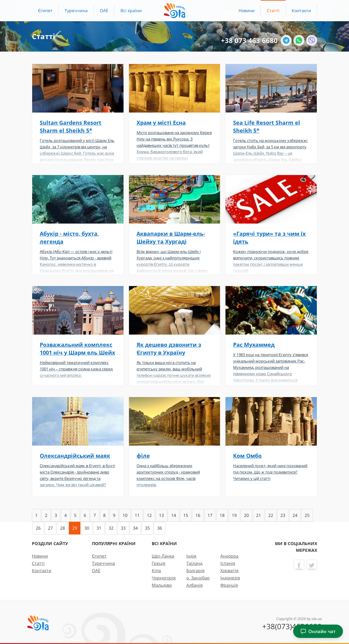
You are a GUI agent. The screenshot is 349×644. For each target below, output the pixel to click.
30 (87, 528)
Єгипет (45, 10)
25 (307, 515)
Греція (159, 563)
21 (259, 515)
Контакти (301, 10)
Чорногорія (164, 578)
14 (174, 515)
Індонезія (230, 578)
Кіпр (156, 570)
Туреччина (76, 10)
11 (137, 515)
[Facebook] (299, 565)
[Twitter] (312, 565)
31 (99, 528)
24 (295, 515)
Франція (229, 585)
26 (38, 528)
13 (161, 515)
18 (222, 515)
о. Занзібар (198, 578)
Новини (247, 10)
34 (135, 528)
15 (186, 515)
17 (210, 515)
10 (125, 515)
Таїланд (194, 563)
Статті (273, 10)
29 (75, 528)
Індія (191, 556)
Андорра (229, 556)
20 (246, 515)
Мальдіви (162, 585)
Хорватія (229, 570)
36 (160, 528)
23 (283, 515)
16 (198, 515)
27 (50, 528)
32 (111, 528)
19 (234, 515)
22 (271, 515)
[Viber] (312, 40)
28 (63, 528)
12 (149, 515)
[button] (131, 11)
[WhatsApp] (299, 40)
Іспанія (228, 563)
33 (123, 528)
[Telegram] (286, 40)
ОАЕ (104, 10)
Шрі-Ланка (163, 556)
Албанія (195, 585)
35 (147, 528)
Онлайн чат (318, 631)
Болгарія (195, 570)
